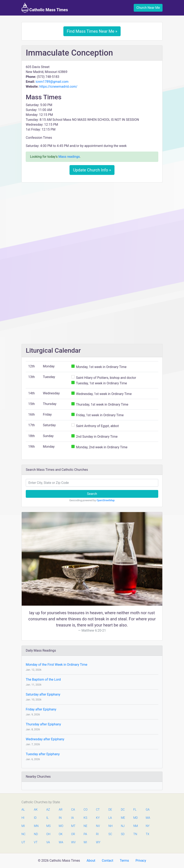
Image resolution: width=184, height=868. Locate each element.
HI (23, 818)
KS (85, 818)
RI (97, 834)
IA (72, 818)
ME (123, 818)
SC (110, 834)
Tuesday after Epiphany (43, 754)
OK (61, 834)
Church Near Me (148, 8)
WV (73, 842)
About (91, 861)
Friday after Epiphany (41, 709)
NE (85, 826)
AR (61, 810)
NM (135, 826)
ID (35, 818)
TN (135, 834)
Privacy (141, 861)
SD (123, 834)
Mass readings (69, 157)
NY (148, 826)
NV (98, 826)
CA (73, 810)
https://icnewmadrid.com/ (58, 87)
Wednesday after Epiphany (45, 739)
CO (86, 810)
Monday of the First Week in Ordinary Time (57, 665)
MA (148, 818)
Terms (124, 861)
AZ (48, 810)
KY (98, 818)
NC (24, 834)
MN (36, 826)
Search (92, 494)
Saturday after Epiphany (43, 694)
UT (23, 842)
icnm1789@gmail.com (52, 82)
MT (73, 826)
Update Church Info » (92, 170)
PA (85, 834)
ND (36, 834)
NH (110, 826)
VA (48, 842)
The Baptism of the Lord (43, 680)
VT (36, 842)
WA (61, 842)
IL (48, 818)
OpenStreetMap (106, 500)
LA (110, 818)
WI (85, 842)
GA (148, 810)
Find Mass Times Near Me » (92, 31)
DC (123, 810)
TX (148, 834)
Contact (108, 861)
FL (135, 810)
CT (98, 810)
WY (98, 842)
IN (60, 818)
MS (48, 826)
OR (73, 834)
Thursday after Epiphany (43, 724)
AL (23, 810)
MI (23, 826)
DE (110, 810)
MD (135, 818)
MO (61, 826)
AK (36, 810)
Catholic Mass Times (45, 8)
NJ (123, 826)
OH (48, 834)
